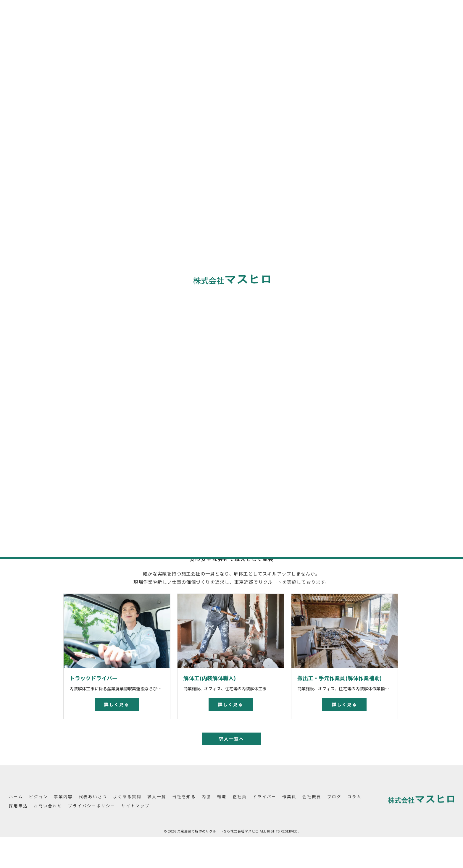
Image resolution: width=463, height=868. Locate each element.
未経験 (352, 411)
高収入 (387, 423)
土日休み (325, 434)
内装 (324, 263)
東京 (321, 411)
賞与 (321, 423)
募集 (371, 423)
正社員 (326, 284)
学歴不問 (371, 411)
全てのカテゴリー (338, 253)
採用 (357, 423)
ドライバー (331, 294)
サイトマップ (135, 806)
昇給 (389, 411)
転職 (324, 273)
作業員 (326, 304)
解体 (335, 411)
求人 (343, 434)
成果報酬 (339, 423)
